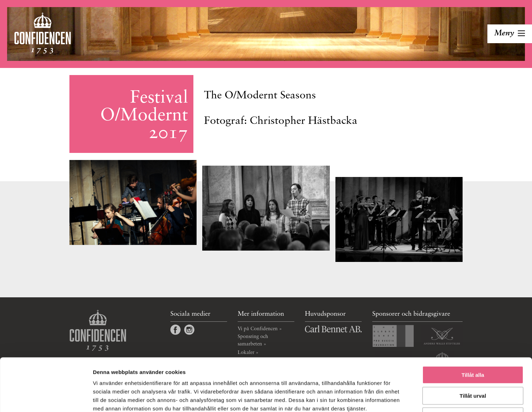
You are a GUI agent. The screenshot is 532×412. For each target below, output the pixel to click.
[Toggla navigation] (510, 34)
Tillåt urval (473, 346)
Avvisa (473, 367)
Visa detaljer (385, 398)
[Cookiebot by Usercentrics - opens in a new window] (46, 398)
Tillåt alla (473, 325)
